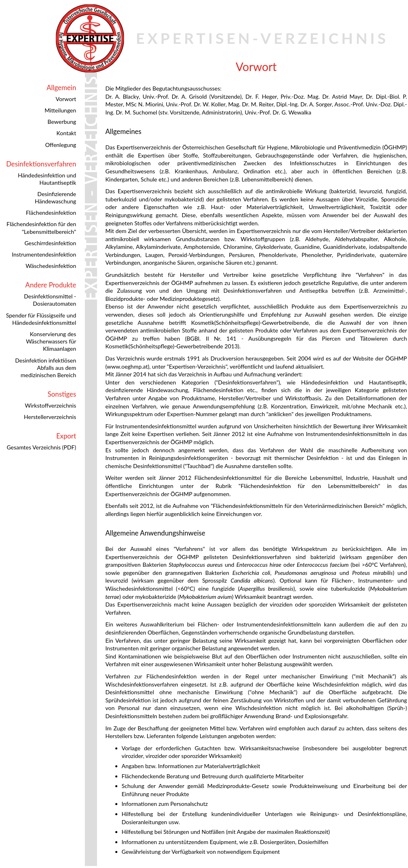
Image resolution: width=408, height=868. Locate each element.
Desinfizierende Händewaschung (56, 198)
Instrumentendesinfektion (44, 254)
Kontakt (66, 133)
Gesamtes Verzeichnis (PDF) (41, 447)
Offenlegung (60, 145)
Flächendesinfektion (51, 213)
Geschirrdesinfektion (50, 243)
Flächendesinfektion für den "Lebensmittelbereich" (41, 228)
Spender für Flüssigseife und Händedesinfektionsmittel (41, 319)
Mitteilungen (60, 110)
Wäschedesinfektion (51, 266)
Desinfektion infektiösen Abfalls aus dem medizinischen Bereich (45, 368)
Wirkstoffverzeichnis (50, 405)
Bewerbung (62, 122)
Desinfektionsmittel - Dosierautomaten (50, 300)
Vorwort (66, 99)
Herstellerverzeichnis (50, 417)
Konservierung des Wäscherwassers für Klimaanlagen (51, 341)
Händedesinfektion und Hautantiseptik (47, 179)
